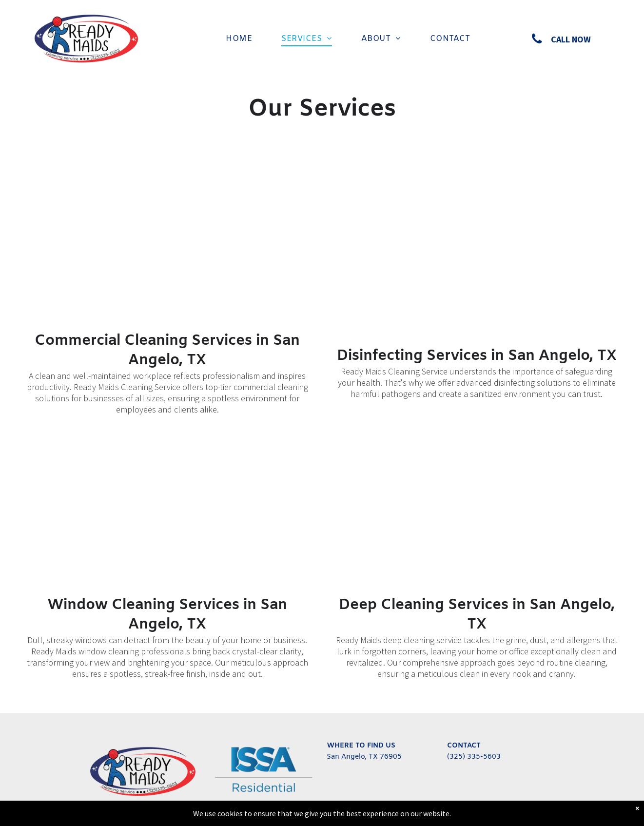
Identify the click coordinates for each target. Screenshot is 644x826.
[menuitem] (239, 39)
